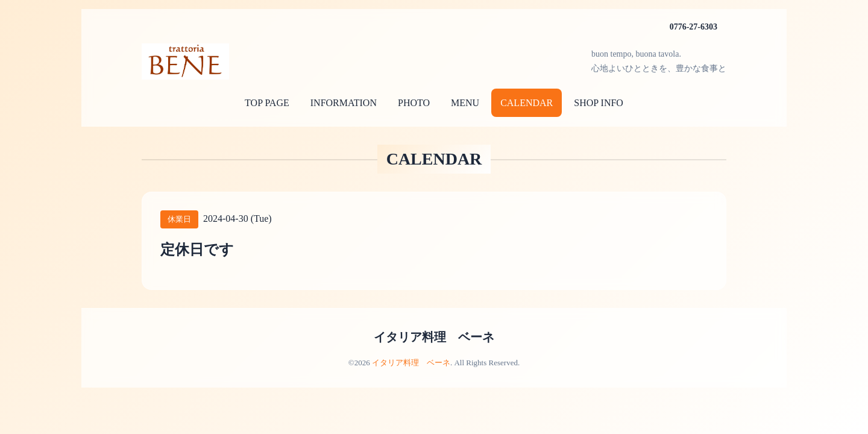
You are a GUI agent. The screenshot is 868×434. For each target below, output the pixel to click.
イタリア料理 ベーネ (434, 337)
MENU (465, 103)
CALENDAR (527, 103)
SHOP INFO (599, 103)
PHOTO (414, 103)
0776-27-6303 (693, 27)
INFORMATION (344, 103)
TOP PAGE (267, 103)
